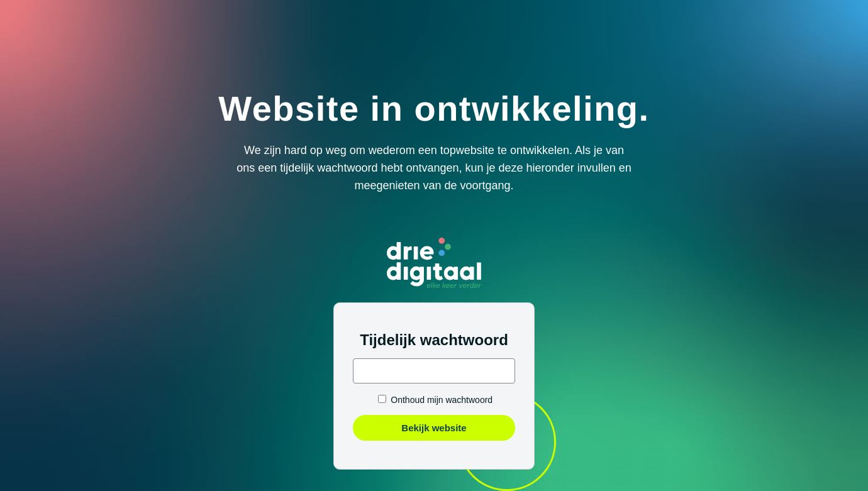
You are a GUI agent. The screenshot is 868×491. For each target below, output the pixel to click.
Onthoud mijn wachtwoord (442, 400)
